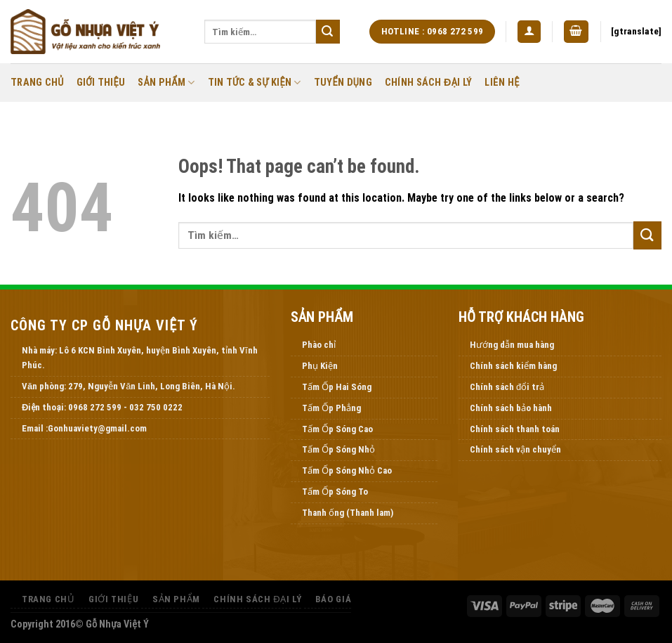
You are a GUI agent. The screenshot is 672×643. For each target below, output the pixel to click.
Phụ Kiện (320, 366)
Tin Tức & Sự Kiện (255, 83)
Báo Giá (333, 599)
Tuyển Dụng (343, 83)
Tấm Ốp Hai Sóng (337, 387)
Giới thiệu (101, 83)
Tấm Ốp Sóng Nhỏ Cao (347, 470)
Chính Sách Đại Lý (429, 83)
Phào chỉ (319, 345)
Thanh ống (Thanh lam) (348, 513)
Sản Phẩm (166, 83)
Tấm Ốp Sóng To (335, 492)
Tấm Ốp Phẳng (331, 408)
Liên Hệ (502, 83)
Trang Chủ (37, 83)
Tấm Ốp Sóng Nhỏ (338, 449)
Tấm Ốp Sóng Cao (337, 429)
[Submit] (328, 32)
